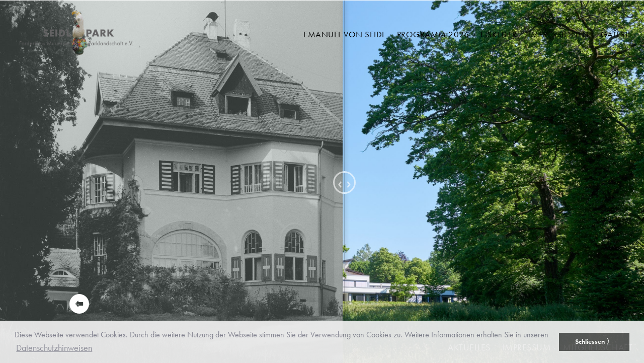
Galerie (617, 34)
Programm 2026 (433, 34)
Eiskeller (499, 34)
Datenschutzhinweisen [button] (54, 348)
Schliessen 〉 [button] (594, 341)
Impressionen (559, 34)
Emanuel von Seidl (344, 34)
